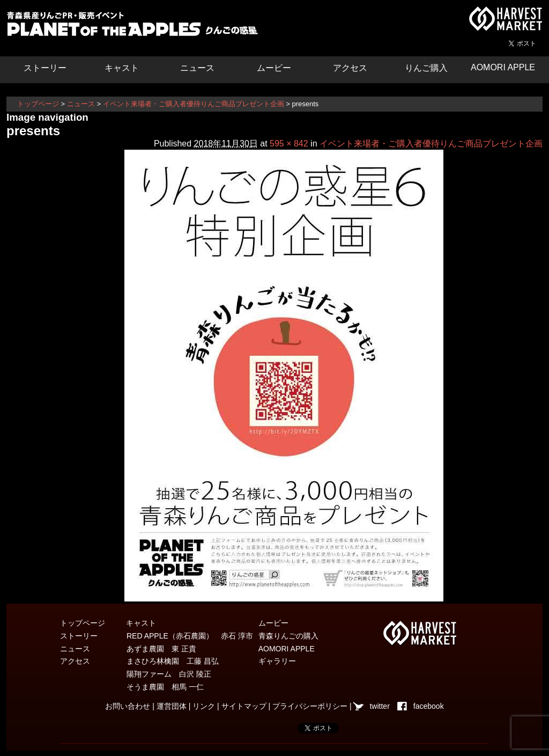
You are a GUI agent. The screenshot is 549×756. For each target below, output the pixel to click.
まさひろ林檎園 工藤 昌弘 (173, 661)
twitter (379, 706)
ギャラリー (277, 661)
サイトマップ (244, 706)
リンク (204, 706)
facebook (429, 706)
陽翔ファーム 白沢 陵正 (169, 674)
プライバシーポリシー (310, 706)
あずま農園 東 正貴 (161, 649)
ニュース (197, 68)
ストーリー (45, 68)
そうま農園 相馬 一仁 (165, 687)
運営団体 (172, 706)
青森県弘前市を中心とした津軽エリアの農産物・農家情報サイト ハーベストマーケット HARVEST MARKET (505, 19)
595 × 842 (289, 144)
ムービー (274, 68)
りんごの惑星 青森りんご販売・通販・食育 (135, 27)
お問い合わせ (128, 706)
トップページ (38, 104)
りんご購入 (426, 68)
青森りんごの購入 (288, 636)
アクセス (350, 68)
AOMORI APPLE (503, 67)
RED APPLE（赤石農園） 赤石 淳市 (190, 636)
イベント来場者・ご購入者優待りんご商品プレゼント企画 (194, 104)
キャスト (122, 68)
